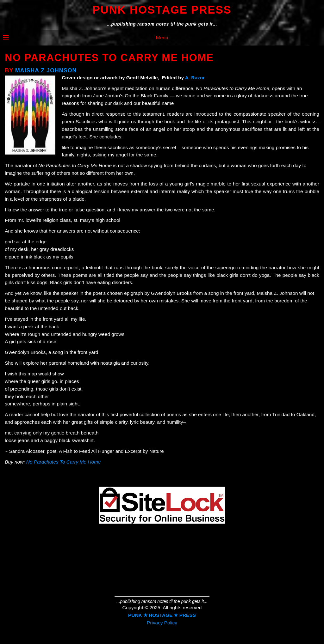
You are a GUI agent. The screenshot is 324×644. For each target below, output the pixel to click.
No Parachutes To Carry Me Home (64, 462)
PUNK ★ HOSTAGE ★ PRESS (162, 615)
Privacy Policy (162, 623)
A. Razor (195, 78)
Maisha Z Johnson (46, 70)
